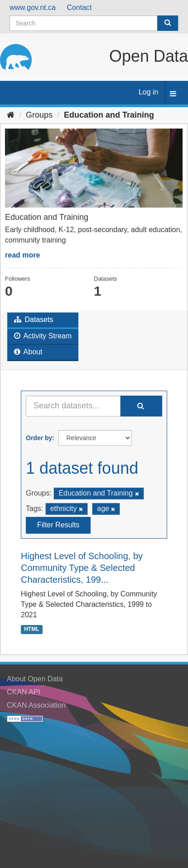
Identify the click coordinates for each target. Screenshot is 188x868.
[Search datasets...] (73, 406)
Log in (149, 92)
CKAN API (24, 692)
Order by (39, 438)
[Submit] (168, 23)
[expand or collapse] (173, 94)
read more (22, 255)
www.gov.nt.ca (33, 7)
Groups (39, 115)
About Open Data (35, 679)
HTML (31, 629)
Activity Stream (43, 336)
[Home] (11, 115)
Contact (79, 7)
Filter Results (58, 525)
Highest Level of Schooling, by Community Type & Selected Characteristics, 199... (82, 568)
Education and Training (109, 115)
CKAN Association (36, 705)
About (28, 352)
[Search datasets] (94, 23)
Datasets (34, 320)
